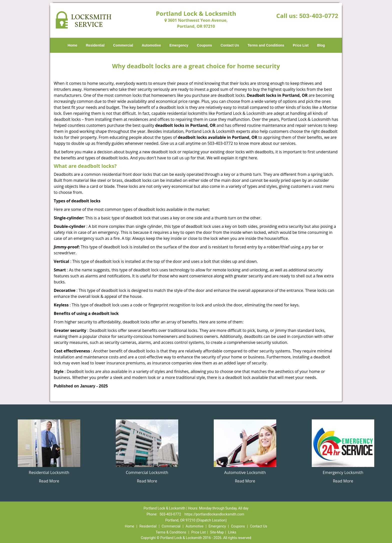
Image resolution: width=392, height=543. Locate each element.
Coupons (204, 45)
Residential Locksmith (49, 472)
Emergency (179, 45)
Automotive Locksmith (245, 472)
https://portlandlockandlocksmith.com (214, 514)
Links (232, 532)
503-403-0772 (319, 16)
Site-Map (217, 532)
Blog (321, 45)
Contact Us (230, 45)
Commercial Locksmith (147, 472)
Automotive (151, 45)
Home (72, 45)
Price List (301, 45)
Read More (49, 481)
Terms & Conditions (171, 532)
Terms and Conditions (266, 45)
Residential (95, 45)
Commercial (123, 45)
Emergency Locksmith (343, 472)
